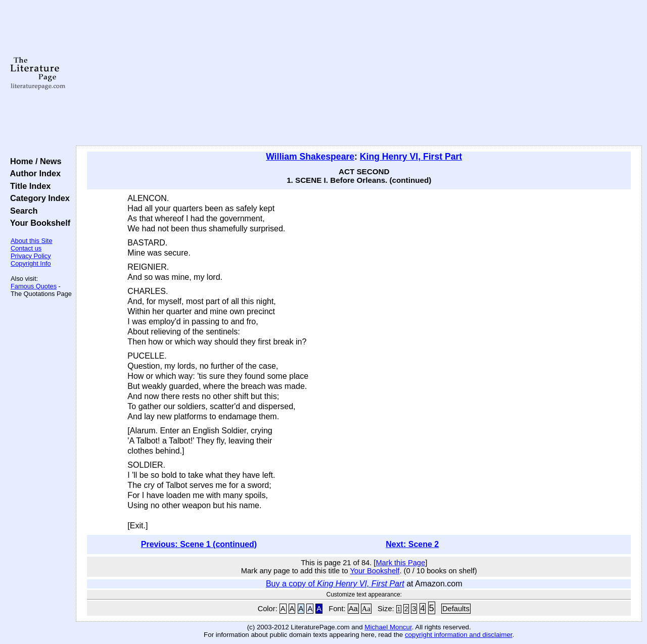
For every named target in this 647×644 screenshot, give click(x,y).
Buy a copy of (335, 584)
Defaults (456, 609)
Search (21, 211)
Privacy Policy (31, 256)
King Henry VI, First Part (411, 157)
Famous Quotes (34, 286)
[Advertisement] (359, 73)
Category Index (38, 198)
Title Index (28, 186)
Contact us (26, 248)
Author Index (33, 173)
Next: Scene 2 (412, 544)
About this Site (32, 241)
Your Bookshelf (38, 223)
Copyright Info (31, 263)
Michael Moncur (388, 627)
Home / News (34, 161)
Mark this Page (400, 563)
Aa (353, 609)
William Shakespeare (310, 157)
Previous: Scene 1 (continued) (199, 544)
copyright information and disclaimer (459, 635)
